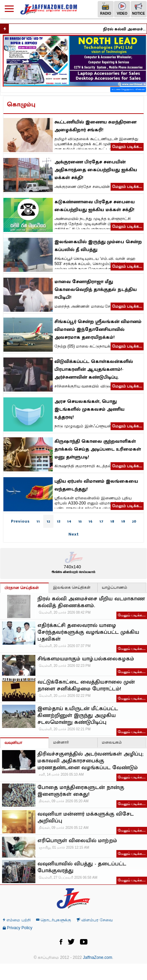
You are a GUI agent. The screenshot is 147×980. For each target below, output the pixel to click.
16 (91, 521)
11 (38, 521)
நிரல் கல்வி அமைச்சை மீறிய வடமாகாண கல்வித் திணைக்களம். (128, 29)
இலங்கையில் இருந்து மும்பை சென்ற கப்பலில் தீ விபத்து (98, 246)
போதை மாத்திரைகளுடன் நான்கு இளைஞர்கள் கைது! (81, 791)
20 (134, 521)
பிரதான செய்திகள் (22, 588)
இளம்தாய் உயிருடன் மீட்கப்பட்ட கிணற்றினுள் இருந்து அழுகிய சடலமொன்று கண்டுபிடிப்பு (78, 716)
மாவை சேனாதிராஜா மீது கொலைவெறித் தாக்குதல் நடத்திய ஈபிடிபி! (96, 289)
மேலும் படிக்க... (127, 147)
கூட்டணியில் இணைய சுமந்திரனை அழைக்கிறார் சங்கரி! (95, 126)
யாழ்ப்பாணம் (115, 587)
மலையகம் (112, 742)
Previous (20, 521)
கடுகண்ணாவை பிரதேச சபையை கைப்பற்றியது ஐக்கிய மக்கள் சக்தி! (95, 206)
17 (101, 521)
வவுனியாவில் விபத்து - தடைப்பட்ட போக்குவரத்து (82, 867)
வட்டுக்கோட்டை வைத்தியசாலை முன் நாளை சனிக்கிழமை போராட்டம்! (86, 686)
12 (48, 521)
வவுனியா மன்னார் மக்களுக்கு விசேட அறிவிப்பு (86, 818)
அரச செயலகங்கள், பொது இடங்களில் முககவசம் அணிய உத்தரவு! (89, 409)
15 (80, 521)
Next (73, 534)
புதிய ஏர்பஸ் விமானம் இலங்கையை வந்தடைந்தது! (96, 485)
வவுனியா (13, 743)
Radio (105, 9)
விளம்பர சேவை (95, 920)
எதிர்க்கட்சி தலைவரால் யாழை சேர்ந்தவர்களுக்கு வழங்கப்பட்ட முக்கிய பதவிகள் (88, 632)
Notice (138, 9)
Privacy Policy (18, 928)
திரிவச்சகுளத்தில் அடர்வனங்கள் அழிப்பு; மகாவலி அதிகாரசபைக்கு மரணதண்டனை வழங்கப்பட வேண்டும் (90, 761)
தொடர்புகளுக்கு (54, 920)
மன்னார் (61, 742)
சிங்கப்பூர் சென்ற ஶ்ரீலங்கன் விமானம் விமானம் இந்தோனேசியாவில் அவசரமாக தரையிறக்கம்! (98, 329)
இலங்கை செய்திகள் (72, 587)
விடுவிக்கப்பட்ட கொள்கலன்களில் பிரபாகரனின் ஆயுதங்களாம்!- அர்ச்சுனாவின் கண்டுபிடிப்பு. (94, 369)
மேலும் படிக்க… (132, 615)
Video (122, 9)
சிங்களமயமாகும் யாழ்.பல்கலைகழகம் (86, 659)
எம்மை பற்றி (17, 920)
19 (123, 521)
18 (112, 521)
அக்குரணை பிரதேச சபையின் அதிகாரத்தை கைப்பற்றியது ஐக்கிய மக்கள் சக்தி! (96, 170)
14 (69, 521)
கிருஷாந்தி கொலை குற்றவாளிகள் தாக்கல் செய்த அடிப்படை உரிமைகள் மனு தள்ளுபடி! (98, 449)
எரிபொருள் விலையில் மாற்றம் (77, 841)
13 (59, 521)
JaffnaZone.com (98, 957)
